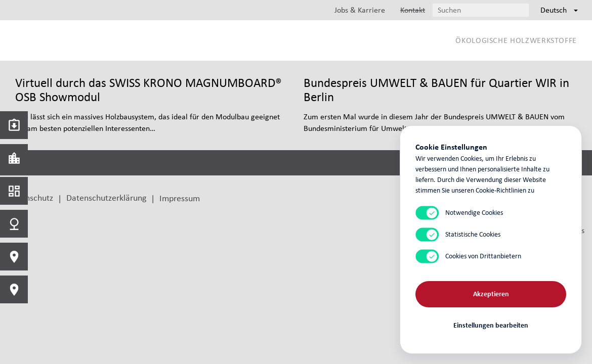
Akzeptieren (491, 293)
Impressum (180, 198)
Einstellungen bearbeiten (491, 325)
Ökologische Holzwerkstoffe (516, 40)
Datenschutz (30, 197)
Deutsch (559, 10)
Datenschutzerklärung (106, 197)
